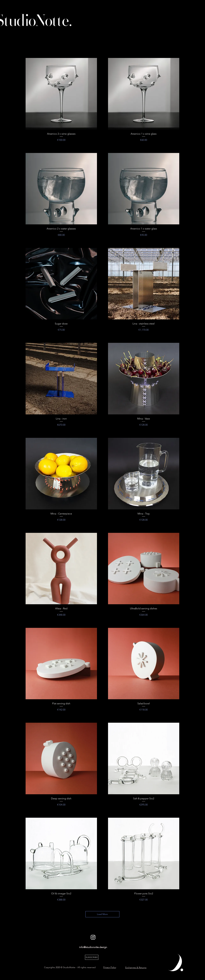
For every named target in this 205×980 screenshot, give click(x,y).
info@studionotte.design (93, 947)
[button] (92, 957)
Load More (102, 914)
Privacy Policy (110, 967)
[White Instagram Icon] (93, 937)
